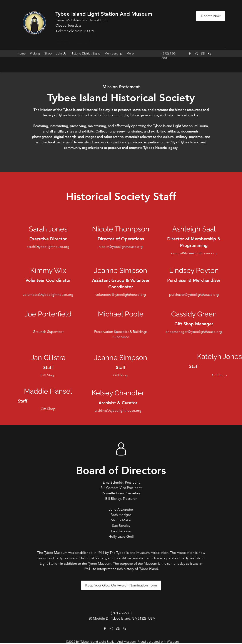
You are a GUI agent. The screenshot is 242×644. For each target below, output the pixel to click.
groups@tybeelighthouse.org (194, 253)
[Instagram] (196, 53)
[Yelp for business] (209, 53)
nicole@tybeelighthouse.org (121, 247)
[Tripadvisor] (203, 53)
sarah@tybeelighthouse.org (48, 247)
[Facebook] (190, 53)
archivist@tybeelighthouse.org (118, 410)
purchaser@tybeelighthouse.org (194, 295)
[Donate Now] (211, 16)
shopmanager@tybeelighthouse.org (194, 332)
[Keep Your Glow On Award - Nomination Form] (121, 585)
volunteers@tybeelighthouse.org (48, 295)
